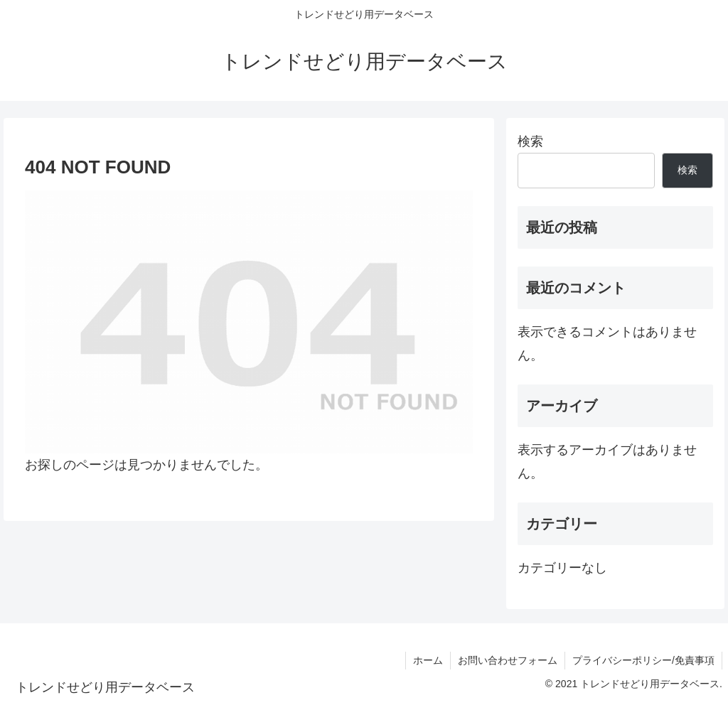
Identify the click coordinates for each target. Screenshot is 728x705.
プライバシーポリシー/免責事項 (643, 660)
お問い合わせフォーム (508, 660)
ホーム (428, 660)
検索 (530, 141)
